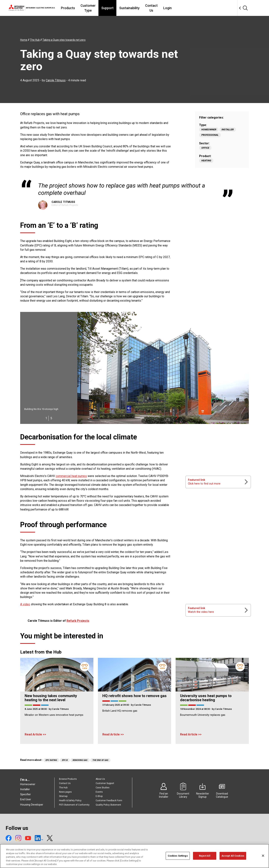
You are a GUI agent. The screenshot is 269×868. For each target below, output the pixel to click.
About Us (100, 779)
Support (136, 8)
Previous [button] (92, 417)
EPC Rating (51, 760)
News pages (65, 792)
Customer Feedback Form (109, 800)
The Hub (63, 788)
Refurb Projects (78, 621)
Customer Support (105, 783)
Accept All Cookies (233, 858)
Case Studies (103, 788)
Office (205, 148)
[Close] (263, 858)
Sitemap (63, 796)
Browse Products (68, 779)
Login (200, 8)
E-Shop (99, 796)
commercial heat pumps (71, 476)
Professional (210, 135)
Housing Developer (32, 805)
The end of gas (100, 760)
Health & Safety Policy (70, 800)
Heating (206, 161)
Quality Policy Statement (108, 805)
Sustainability (158, 8)
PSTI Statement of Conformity (74, 805)
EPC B (65, 760)
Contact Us (182, 8)
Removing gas (80, 760)
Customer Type (112, 8)
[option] (134, 368)
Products (88, 8)
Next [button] (177, 417)
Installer (228, 129)
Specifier (25, 794)
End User (26, 799)
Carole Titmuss (56, 80)
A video (25, 604)
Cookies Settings (178, 858)
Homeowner (209, 129)
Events (99, 792)
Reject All (205, 858)
